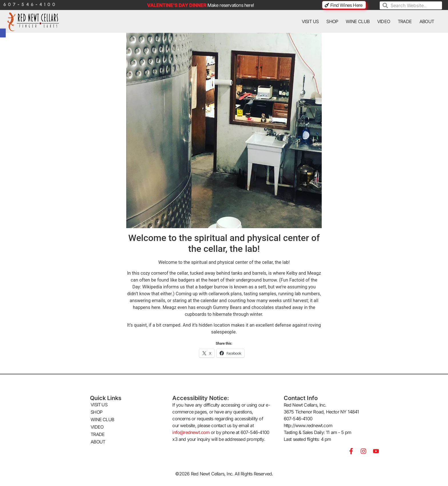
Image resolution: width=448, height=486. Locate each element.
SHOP (332, 21)
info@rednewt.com (191, 432)
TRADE (405, 21)
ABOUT (427, 21)
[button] (3, 33)
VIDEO (384, 21)
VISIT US (310, 21)
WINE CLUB (358, 21)
